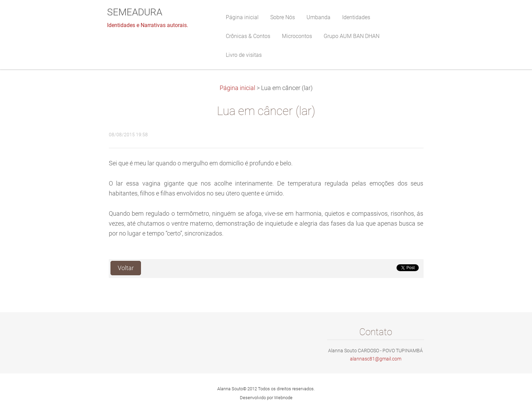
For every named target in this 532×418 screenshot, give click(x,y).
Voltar (126, 268)
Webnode (283, 398)
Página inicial (237, 88)
